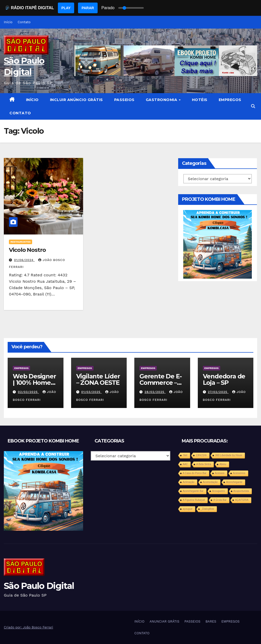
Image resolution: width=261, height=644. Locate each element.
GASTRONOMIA (162, 100)
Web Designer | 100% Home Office (34, 383)
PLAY (66, 8)
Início (8, 22)
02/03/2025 (28, 392)
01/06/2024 (24, 260)
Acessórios (239, 473)
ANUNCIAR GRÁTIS (165, 621)
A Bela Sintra (204, 464)
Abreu (223, 464)
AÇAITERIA (242, 500)
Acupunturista (241, 491)
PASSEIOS (124, 100)
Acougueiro (219, 491)
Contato (24, 22)
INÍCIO (32, 100)
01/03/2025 (91, 392)
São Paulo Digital (39, 586)
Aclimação (189, 482)
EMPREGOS (230, 100)
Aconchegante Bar (193, 491)
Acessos (220, 473)
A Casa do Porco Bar (195, 473)
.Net (185, 455)
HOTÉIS (200, 100)
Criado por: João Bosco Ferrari (28, 627)
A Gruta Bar (220, 500)
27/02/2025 (218, 392)
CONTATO (20, 113)
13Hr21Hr (201, 455)
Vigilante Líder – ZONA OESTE (98, 379)
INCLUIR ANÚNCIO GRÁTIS (76, 100)
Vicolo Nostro (27, 250)
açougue (188, 509)
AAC (185, 464)
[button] (253, 106)
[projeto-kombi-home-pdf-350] (218, 244)
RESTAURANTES (21, 242)
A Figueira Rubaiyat (194, 500)
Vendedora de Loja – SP (224, 379)
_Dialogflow (207, 509)
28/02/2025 (155, 392)
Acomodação (210, 482)
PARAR (88, 8)
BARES (211, 621)
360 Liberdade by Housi (229, 455)
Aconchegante (234, 482)
